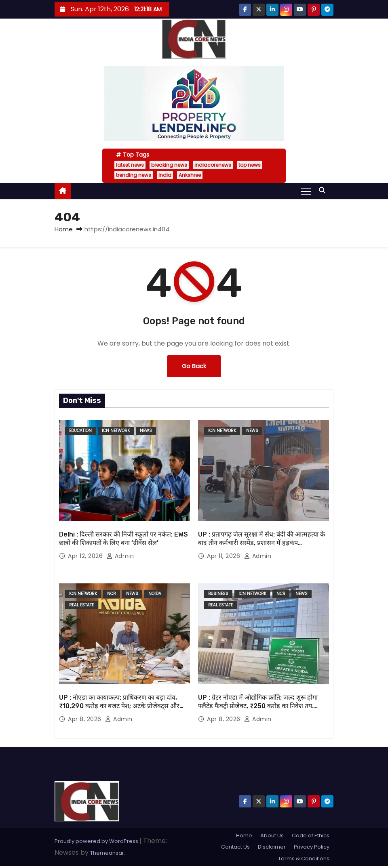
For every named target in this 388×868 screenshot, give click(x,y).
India (165, 175)
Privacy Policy (312, 847)
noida (155, 594)
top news (250, 165)
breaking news (169, 165)
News (146, 431)
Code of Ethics (311, 836)
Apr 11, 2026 (225, 556)
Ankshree (190, 175)
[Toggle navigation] (306, 191)
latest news (130, 165)
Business (218, 594)
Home (64, 229)
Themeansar (107, 853)
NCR (112, 594)
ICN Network (116, 431)
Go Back (194, 366)
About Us (272, 836)
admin (120, 556)
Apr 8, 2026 (85, 719)
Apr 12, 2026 (86, 556)
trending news (134, 175)
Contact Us (235, 847)
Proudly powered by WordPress (97, 841)
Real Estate (81, 605)
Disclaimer (272, 847)
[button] (324, 190)
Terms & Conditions (304, 859)
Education (80, 431)
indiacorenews (213, 165)
